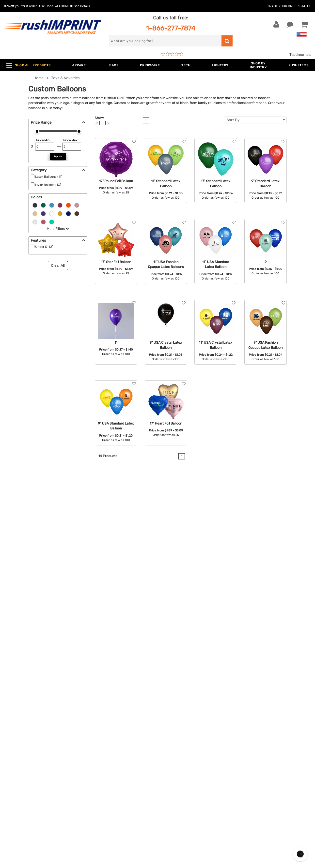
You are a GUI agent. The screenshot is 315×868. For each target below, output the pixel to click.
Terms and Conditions (180, 774)
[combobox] (255, 120)
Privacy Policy (173, 781)
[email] (269, 739)
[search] (165, 41)
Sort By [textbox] (233, 120)
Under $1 (92, 811)
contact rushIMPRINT (267, 567)
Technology (94, 766)
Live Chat (19, 744)
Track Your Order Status (289, 6)
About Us (169, 736)
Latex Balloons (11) (49, 177)
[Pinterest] (264, 781)
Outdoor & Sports (100, 774)
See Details (82, 6)
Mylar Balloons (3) (48, 185)
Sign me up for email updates (268, 749)
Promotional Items (100, 789)
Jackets (91, 744)
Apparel (91, 736)
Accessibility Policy (178, 789)
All (108, 123)
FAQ (165, 759)
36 (97, 123)
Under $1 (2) (44, 247)
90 (102, 123)
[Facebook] (242, 781)
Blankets (92, 796)
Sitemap (168, 796)
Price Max (70, 140)
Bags (89, 751)
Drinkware (93, 759)
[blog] (257, 781)
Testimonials (300, 55)
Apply (58, 156)
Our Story (169, 744)
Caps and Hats (97, 804)
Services (168, 751)
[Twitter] (249, 781)
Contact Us (20, 736)
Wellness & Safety (100, 781)
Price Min (43, 140)
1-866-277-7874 (171, 28)
